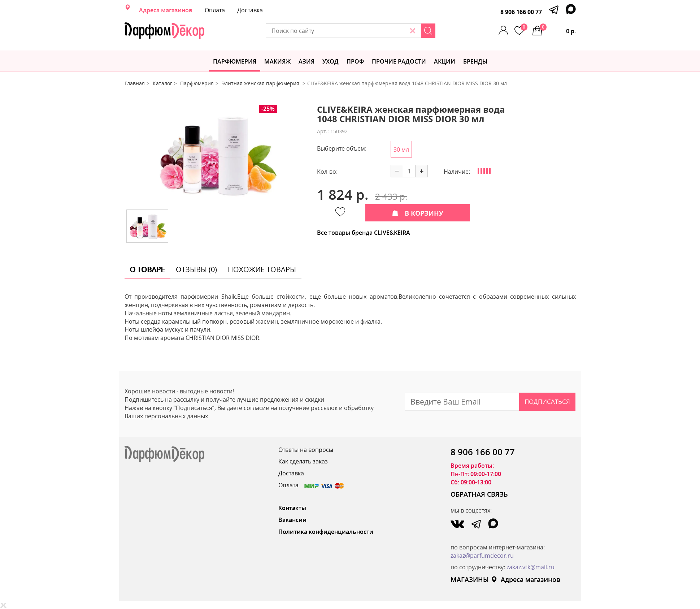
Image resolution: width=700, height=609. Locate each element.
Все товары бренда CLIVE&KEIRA (364, 233)
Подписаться (547, 401)
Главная (135, 83)
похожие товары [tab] (262, 269)
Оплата (215, 10)
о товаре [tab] (147, 269)
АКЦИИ (445, 61)
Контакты (292, 508)
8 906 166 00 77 (521, 12)
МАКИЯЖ (277, 61)
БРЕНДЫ (475, 61)
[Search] (428, 31)
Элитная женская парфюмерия (261, 83)
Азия (306, 61)
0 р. (558, 29)
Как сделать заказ (303, 461)
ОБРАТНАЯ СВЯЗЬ (479, 494)
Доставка (250, 10)
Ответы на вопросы (306, 450)
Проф (355, 61)
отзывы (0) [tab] (196, 269)
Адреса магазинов (166, 10)
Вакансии (292, 520)
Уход (331, 61)
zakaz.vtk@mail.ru (531, 567)
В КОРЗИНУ (418, 213)
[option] (215, 154)
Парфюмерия (235, 61)
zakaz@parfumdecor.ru (482, 556)
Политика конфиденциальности (326, 532)
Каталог (162, 83)
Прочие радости (399, 61)
